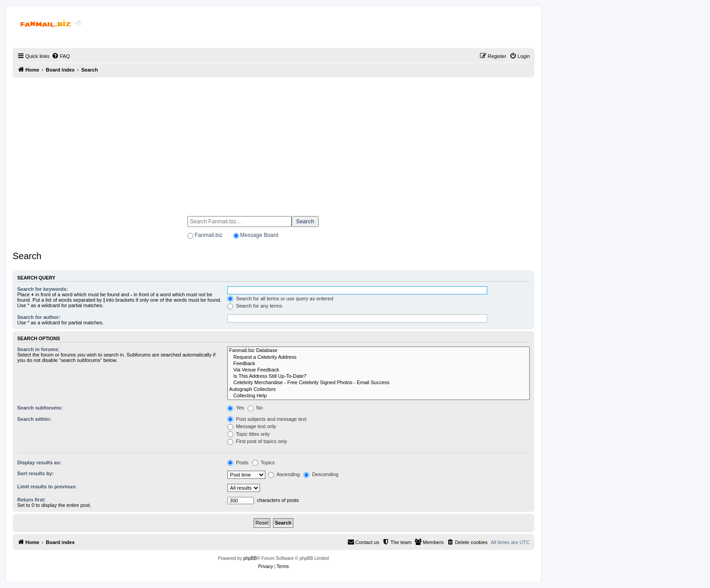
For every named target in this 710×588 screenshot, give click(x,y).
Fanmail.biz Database (379, 351)
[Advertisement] (273, 143)
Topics (264, 463)
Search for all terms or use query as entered (280, 299)
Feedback (379, 364)
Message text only (252, 426)
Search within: (34, 419)
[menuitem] (61, 56)
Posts (238, 463)
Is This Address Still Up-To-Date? (379, 376)
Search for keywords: (43, 289)
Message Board (259, 235)
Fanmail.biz (209, 235)
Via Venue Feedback (379, 370)
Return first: (31, 500)
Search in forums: (38, 349)
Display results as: (39, 463)
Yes (236, 408)
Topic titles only (248, 434)
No (255, 408)
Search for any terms (255, 306)
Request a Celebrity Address (379, 357)
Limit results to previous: (47, 487)
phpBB (250, 558)
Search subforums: (40, 408)
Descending (321, 474)
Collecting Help (379, 396)
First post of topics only (257, 441)
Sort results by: (36, 473)
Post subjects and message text (267, 419)
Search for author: (39, 317)
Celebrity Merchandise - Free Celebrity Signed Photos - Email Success (379, 383)
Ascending (284, 474)
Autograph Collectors (379, 390)
